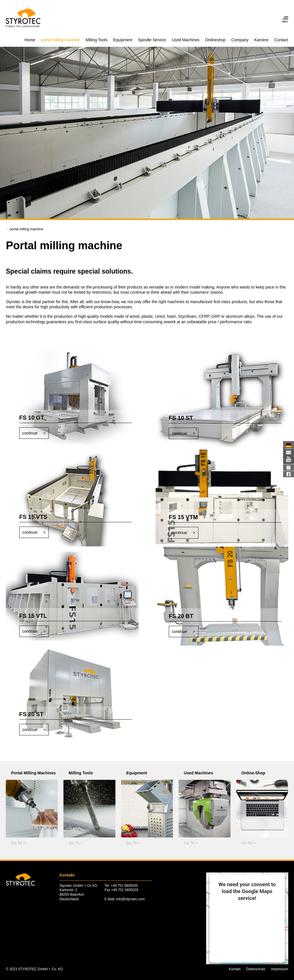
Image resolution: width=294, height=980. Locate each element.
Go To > (18, 843)
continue (30, 433)
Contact (281, 40)
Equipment (123, 40)
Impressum (280, 969)
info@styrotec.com (131, 899)
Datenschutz (256, 969)
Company (240, 40)
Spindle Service (152, 40)
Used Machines (186, 40)
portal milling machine (60, 40)
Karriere (261, 40)
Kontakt (235, 969)
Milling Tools (96, 40)
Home (30, 40)
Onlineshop (215, 40)
